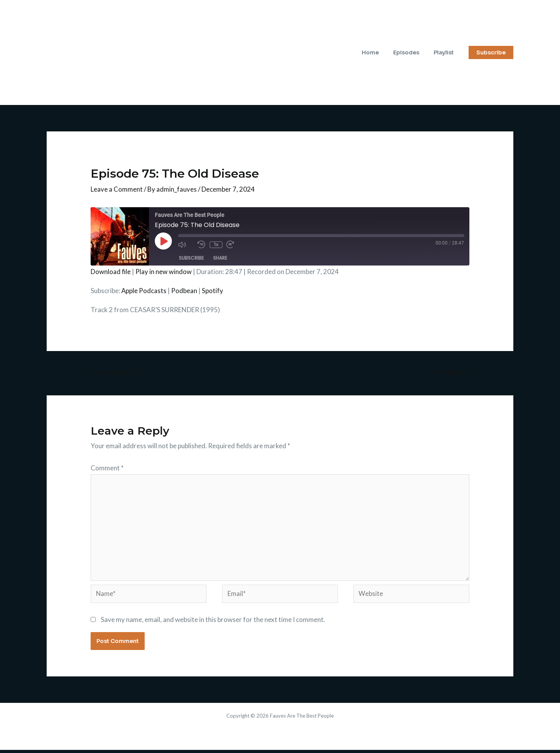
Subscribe (191, 258)
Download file (111, 272)
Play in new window (164, 272)
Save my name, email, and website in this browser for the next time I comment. (213, 622)
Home (379, 52)
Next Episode (455, 372)
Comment (107, 468)
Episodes (411, 52)
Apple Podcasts (144, 291)
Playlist (445, 52)
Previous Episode (111, 372)
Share (220, 258)
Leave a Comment (117, 189)
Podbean (185, 291)
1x (216, 244)
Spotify (213, 291)
